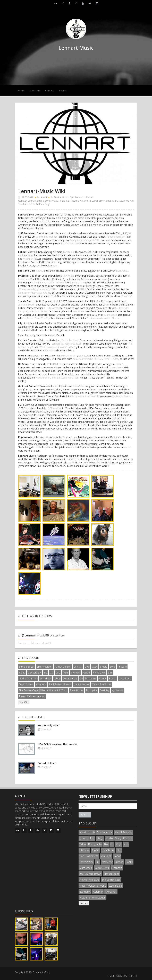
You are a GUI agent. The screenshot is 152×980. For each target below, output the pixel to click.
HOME (111, 976)
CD (52, 673)
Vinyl (58, 673)
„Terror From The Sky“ (38, 318)
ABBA (96, 240)
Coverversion (70, 678)
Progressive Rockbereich (85, 396)
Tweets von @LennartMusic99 (34, 643)
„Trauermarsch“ (27, 289)
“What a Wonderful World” (53, 347)
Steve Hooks (76, 690)
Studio (41, 201)
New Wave (68, 276)
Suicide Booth (62, 197)
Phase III (56, 201)
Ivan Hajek (46, 678)
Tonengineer (115, 367)
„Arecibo (79, 425)
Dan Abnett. (123, 271)
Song (48, 201)
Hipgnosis (41, 684)
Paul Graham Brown (60, 684)
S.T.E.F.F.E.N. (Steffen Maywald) (49, 282)
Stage (95, 667)
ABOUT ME (122, 976)
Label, (40, 271)
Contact (50, 90)
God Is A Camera (81, 201)
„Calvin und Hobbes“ (47, 237)
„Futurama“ (52, 308)
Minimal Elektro (110, 359)
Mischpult (28, 259)
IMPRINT (133, 976)
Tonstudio (68, 252)
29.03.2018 (28, 197)
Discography (35, 673)
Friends (107, 201)
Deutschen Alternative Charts (34, 293)
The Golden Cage (41, 204)
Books (112, 678)
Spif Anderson (78, 197)
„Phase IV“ (126, 296)
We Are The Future (101, 684)
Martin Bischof (124, 396)
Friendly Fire (99, 673)
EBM (53, 296)
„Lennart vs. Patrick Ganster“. (66, 344)
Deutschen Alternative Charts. (103, 318)
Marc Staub (119, 201)
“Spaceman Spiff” (117, 237)
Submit (85, 815)
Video (22, 673)
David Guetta (26, 684)
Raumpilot (91, 690)
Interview (75, 673)
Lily (101, 201)
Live (87, 667)
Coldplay (104, 690)
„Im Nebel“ (43, 289)
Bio (64, 201)
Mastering (91, 678)
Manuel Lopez (81, 684)
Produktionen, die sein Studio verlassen (57, 378)
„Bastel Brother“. (70, 340)
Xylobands (117, 690)
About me (35, 90)
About (44, 197)
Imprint (63, 90)
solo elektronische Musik (87, 359)
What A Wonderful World (54, 690)
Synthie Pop (42, 311)
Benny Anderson (78, 240)
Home (21, 90)
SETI (69, 201)
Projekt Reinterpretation (32, 696)
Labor (95, 201)
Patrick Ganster (63, 667)
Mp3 (66, 673)
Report (86, 673)
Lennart (32, 201)
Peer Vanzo (78, 282)
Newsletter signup (95, 796)
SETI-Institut (55, 408)
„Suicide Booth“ (27, 305)
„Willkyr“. (54, 289)
